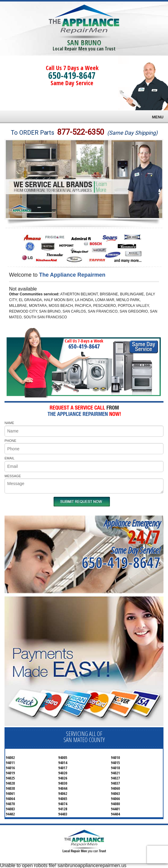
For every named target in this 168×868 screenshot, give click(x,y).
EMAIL (9, 458)
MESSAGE (13, 476)
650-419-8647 (72, 75)
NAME (9, 423)
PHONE (10, 441)
